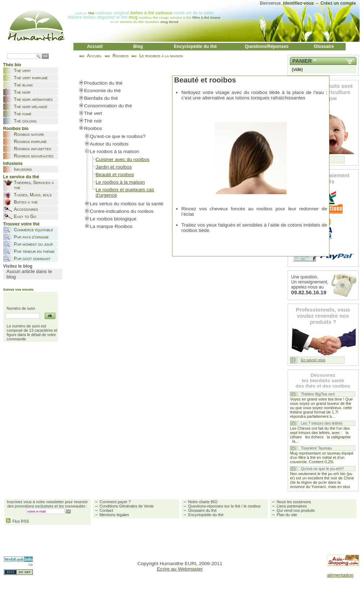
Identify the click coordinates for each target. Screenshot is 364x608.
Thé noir (22, 92)
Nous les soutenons (294, 502)
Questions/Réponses (267, 46)
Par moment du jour (33, 244)
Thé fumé (23, 114)
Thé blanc (24, 85)
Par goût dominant (32, 259)
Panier (302, 61)
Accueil (95, 46)
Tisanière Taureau (316, 448)
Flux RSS (18, 521)
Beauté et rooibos (115, 175)
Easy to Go (25, 216)
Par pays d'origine (32, 237)
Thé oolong (25, 121)
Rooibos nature (29, 134)
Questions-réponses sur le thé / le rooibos (224, 506)
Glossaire (324, 46)
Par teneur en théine (34, 251)
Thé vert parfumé (31, 78)
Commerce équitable (34, 230)
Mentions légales (114, 515)
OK (45, 56)
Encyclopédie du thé (195, 46)
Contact (106, 510)
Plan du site (287, 515)
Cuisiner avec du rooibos (123, 159)
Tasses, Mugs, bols (33, 195)
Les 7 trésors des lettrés (322, 423)
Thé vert (23, 71)
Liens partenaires (292, 506)
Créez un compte (338, 3)
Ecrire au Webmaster (180, 569)
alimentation (340, 575)
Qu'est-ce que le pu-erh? (322, 469)
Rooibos (121, 56)
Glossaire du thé (203, 510)
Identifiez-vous (298, 3)
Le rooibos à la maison (161, 56)
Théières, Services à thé (34, 185)
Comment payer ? (115, 502)
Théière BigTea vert (318, 394)
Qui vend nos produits (296, 510)
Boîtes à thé (26, 202)
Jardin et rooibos (114, 167)
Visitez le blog (18, 266)
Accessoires (26, 209)
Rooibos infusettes (33, 149)
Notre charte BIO (203, 502)
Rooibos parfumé (30, 142)
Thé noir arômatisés (33, 99)
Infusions (23, 169)
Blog (138, 46)
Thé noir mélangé (31, 107)
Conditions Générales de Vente (127, 506)
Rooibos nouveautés (34, 156)
